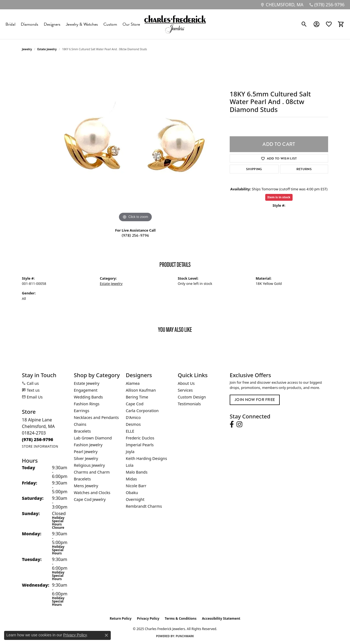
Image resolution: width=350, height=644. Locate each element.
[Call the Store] (38, 439)
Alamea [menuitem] (133, 383)
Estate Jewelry (47, 49)
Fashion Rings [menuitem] (87, 404)
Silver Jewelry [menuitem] (86, 458)
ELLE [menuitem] (130, 431)
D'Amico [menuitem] (133, 417)
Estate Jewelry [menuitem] (87, 383)
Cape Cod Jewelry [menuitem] (90, 499)
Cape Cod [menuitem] (135, 404)
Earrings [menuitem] (81, 411)
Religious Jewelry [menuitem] (89, 465)
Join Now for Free (255, 400)
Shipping (254, 169)
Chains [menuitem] (80, 424)
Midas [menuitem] (131, 479)
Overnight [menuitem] (135, 499)
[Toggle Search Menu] (304, 24)
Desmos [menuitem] (133, 424)
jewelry (27, 49)
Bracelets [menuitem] (82, 431)
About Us (186, 383)
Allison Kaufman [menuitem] (141, 390)
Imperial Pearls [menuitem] (140, 445)
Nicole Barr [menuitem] (136, 486)
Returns (304, 169)
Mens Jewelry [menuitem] (86, 486)
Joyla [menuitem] (130, 452)
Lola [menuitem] (130, 465)
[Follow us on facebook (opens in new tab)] (232, 424)
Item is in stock (279, 197)
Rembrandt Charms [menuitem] (144, 506)
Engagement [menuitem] (86, 390)
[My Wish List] (329, 24)
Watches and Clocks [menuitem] (92, 493)
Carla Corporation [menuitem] (142, 411)
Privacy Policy (148, 618)
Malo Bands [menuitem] (137, 472)
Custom (110, 24)
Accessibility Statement (221, 618)
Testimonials (189, 404)
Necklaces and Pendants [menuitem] (96, 417)
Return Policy (121, 618)
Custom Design (192, 397)
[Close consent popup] (106, 635)
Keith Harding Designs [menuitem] (146, 458)
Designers (52, 24)
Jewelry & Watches (82, 24)
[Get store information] (40, 446)
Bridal (10, 24)
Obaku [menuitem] (132, 493)
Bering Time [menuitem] (137, 397)
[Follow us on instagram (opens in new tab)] (239, 424)
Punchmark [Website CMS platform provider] (185, 636)
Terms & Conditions (181, 618)
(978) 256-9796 (135, 236)
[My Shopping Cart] (341, 24)
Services (185, 390)
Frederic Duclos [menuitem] (140, 438)
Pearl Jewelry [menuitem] (86, 452)
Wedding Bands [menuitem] (88, 397)
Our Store (131, 24)
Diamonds (30, 24)
